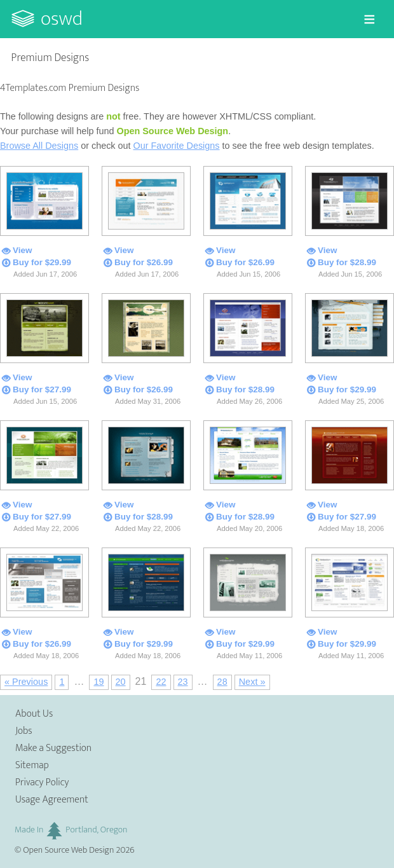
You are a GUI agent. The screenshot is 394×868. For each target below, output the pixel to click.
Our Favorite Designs (177, 146)
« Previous (26, 682)
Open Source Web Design (68, 850)
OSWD (62, 19)
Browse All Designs (39, 146)
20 (121, 682)
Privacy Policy (42, 782)
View (22, 250)
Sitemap (32, 765)
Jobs (24, 731)
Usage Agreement (52, 800)
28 (222, 682)
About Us (34, 714)
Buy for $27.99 (42, 389)
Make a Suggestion (53, 748)
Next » (252, 682)
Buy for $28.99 (347, 262)
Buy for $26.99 (144, 262)
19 (98, 682)
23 (183, 682)
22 (161, 682)
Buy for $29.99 (42, 262)
